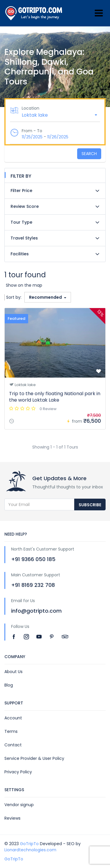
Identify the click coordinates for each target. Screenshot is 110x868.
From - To (32, 131)
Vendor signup (19, 805)
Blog (9, 685)
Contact (13, 745)
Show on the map (24, 285)
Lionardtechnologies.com (30, 850)
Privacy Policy (18, 772)
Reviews (12, 818)
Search (89, 154)
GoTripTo (29, 844)
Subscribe (90, 505)
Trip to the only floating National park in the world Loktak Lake (55, 397)
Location (31, 108)
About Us (13, 672)
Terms (11, 731)
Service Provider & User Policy (34, 758)
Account (13, 718)
